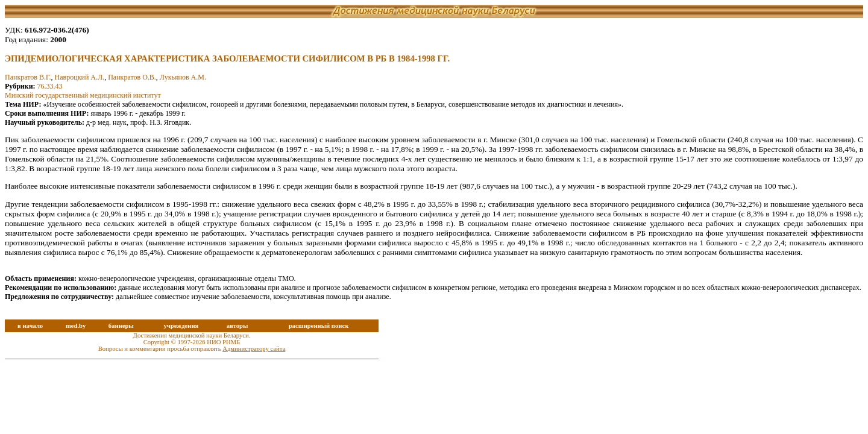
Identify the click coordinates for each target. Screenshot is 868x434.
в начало (30, 326)
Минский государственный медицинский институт (83, 95)
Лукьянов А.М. (183, 77)
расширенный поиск (319, 326)
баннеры (121, 326)
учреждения (181, 326)
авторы (237, 326)
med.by (76, 326)
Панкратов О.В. (132, 77)
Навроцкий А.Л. (80, 77)
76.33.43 (50, 86)
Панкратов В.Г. (28, 77)
